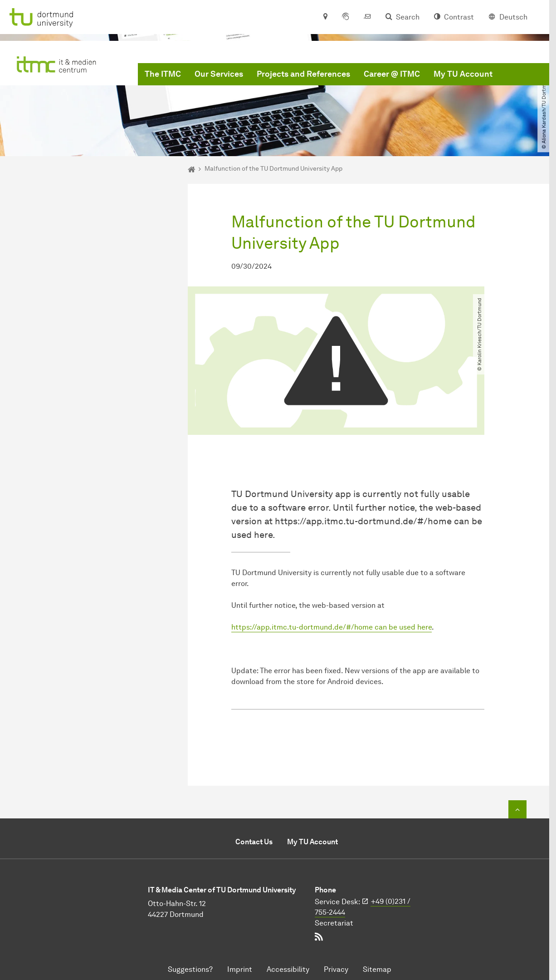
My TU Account (463, 74)
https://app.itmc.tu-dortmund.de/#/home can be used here (332, 627)
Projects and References (303, 74)
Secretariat (334, 923)
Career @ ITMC (392, 74)
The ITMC (163, 74)
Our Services (219, 74)
